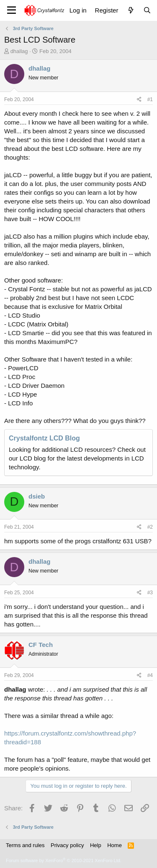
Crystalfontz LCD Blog (44, 438)
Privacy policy (67, 845)
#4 (150, 675)
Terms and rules (25, 845)
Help (96, 845)
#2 (150, 527)
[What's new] (130, 10)
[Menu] (12, 10)
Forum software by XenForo (64, 860)
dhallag (19, 51)
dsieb (37, 496)
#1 (150, 99)
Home (115, 845)
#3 (150, 593)
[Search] (147, 10)
